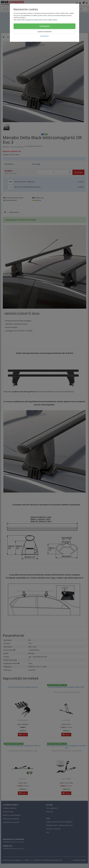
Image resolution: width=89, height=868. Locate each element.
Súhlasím (45, 26)
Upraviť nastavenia (44, 32)
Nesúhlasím (44, 36)
